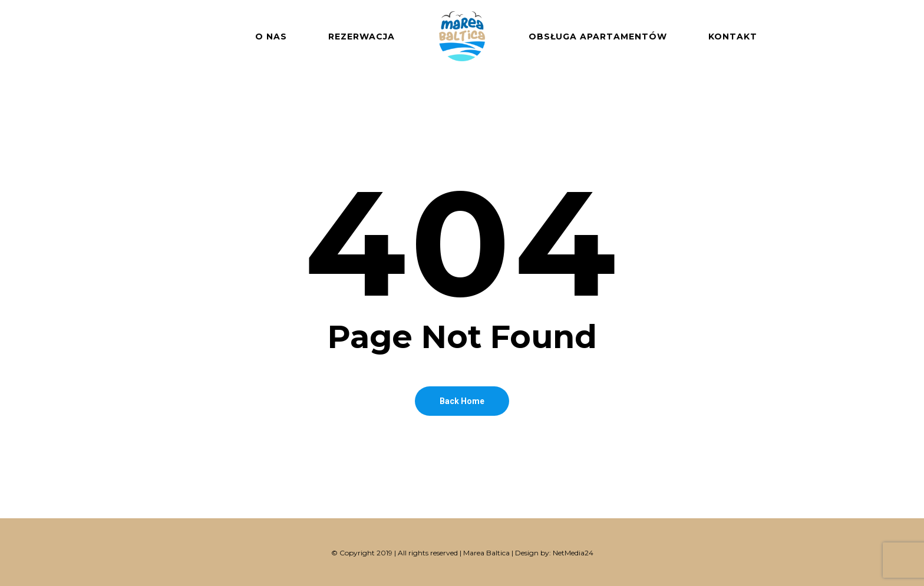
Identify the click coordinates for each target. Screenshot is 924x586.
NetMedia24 (573, 553)
